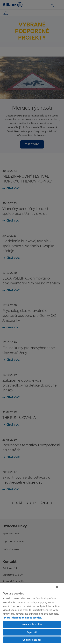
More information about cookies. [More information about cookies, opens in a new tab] (23, 618)
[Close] (57, 587)
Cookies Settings (32, 640)
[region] (32, 614)
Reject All (32, 632)
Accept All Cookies (32, 624)
